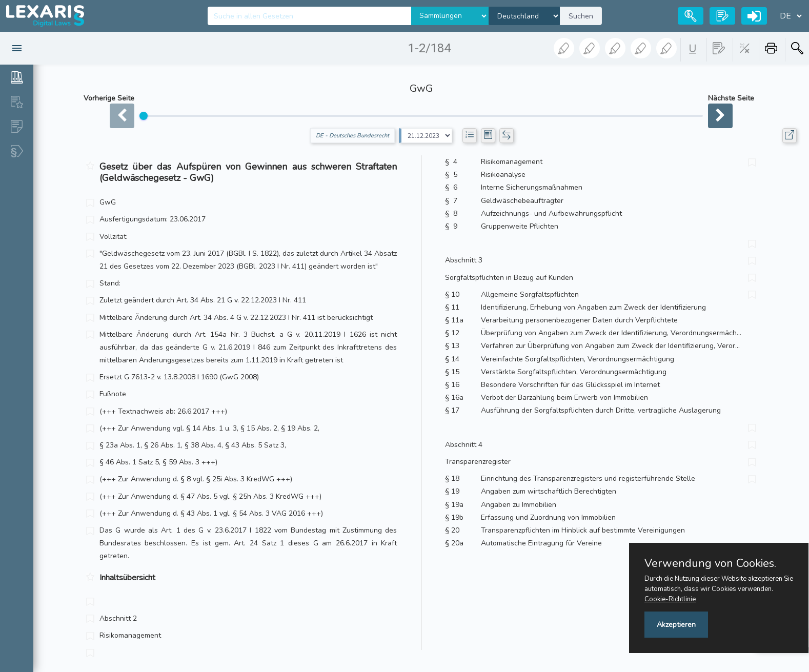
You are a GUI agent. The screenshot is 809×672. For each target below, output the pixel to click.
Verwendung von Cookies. (710, 563)
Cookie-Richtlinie (670, 599)
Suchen (581, 16)
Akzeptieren (676, 625)
